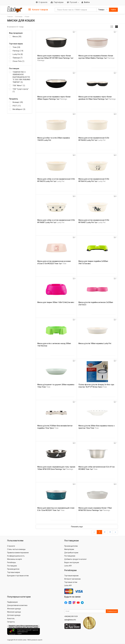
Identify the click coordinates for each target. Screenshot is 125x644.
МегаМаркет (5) (19, 109)
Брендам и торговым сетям (18, 576)
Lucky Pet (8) (18, 54)
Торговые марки (14, 572)
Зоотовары (19, 17)
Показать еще (77, 527)
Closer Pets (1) (18, 61)
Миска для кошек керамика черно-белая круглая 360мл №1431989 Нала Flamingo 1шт (55, 58)
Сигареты (11, 622)
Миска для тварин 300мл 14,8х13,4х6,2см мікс (56, 302)
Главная (10, 17)
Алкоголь (11, 619)
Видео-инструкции (72, 562)
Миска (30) (17, 37)
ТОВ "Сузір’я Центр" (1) (21, 90)
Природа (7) (17, 58)
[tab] (38, 9)
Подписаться (112, 611)
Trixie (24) (16, 47)
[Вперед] (115, 532)
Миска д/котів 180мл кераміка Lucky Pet (95, 343)
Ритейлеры (11, 562)
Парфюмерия (12, 602)
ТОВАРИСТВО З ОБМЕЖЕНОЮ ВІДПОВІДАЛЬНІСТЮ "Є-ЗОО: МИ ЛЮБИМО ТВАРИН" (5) (21, 77)
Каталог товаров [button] (38, 10)
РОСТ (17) (17, 106)
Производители (13, 569)
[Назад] (94, 532)
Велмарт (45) (18, 102)
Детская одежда (14, 615)
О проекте (11, 546)
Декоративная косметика (17, 605)
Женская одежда (14, 609)
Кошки (27, 17)
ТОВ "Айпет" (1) (19, 86)
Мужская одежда (14, 612)
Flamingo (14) (18, 51)
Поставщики (12, 566)
